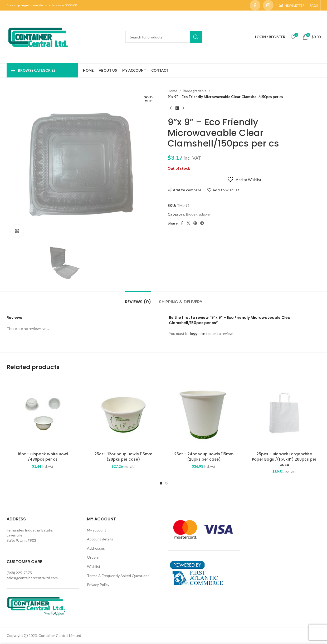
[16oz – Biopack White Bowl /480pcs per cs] (43, 413)
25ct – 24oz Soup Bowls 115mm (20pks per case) (204, 457)
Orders (93, 557)
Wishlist (94, 566)
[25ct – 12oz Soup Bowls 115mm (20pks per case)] (123, 413)
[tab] (138, 299)
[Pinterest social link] (195, 223)
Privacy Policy (98, 585)
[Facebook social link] (255, 5)
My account (97, 530)
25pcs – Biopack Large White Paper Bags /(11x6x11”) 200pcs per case (284, 459)
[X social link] (188, 223)
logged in (198, 334)
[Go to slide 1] (161, 483)
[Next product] (183, 108)
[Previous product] (171, 108)
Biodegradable (195, 91)
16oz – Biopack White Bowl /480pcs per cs (43, 457)
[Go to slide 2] (166, 483)
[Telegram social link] (202, 223)
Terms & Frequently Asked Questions (118, 576)
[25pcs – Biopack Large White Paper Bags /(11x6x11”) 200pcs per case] (284, 413)
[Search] (164, 37)
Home (172, 91)
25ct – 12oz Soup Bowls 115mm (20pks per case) (123, 457)
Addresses (96, 548)
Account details (100, 539)
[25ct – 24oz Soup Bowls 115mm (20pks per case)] (204, 413)
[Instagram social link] (268, 5)
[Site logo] (38, 36)
